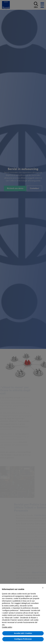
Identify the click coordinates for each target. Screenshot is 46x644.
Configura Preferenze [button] (23, 639)
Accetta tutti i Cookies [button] (23, 633)
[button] (43, 588)
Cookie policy (7, 627)
